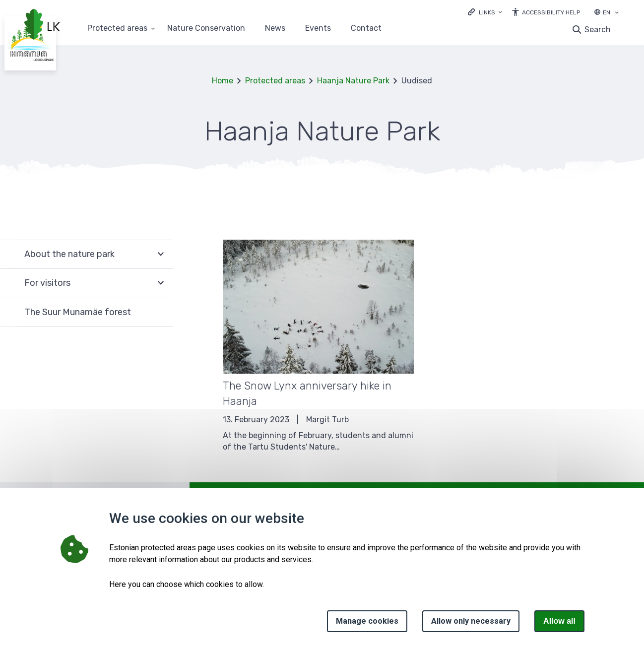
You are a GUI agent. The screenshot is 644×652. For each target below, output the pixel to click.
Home (223, 81)
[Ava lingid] (485, 12)
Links (487, 12)
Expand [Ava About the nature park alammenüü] (161, 254)
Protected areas (275, 81)
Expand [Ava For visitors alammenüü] (161, 283)
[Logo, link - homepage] (42, 25)
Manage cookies (367, 621)
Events (318, 29)
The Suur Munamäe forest (78, 312)
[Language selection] (617, 13)
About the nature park (69, 254)
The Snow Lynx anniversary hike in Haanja (307, 393)
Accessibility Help (551, 12)
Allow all (559, 621)
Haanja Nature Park (353, 81)
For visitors (47, 283)
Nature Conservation (206, 29)
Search (598, 30)
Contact (366, 29)
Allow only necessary (471, 621)
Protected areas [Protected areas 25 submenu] (117, 29)
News (275, 29)
